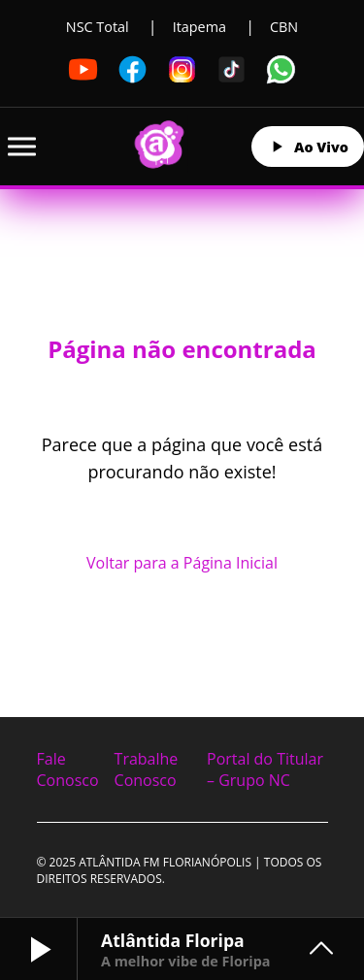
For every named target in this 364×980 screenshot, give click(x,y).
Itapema (199, 27)
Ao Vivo (308, 147)
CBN (284, 27)
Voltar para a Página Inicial (182, 563)
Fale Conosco (68, 769)
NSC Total (98, 27)
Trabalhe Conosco (147, 769)
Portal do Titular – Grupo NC (265, 769)
